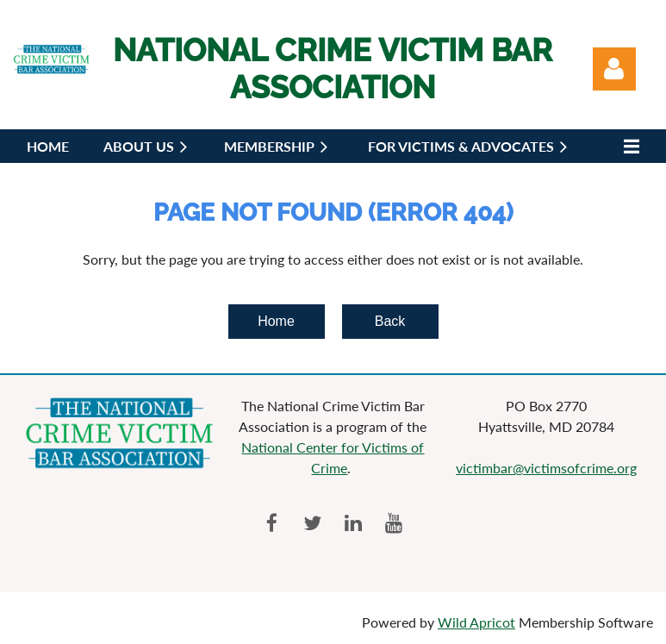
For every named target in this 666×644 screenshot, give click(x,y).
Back (390, 321)
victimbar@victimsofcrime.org (546, 468)
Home (276, 321)
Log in (614, 69)
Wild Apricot (476, 622)
